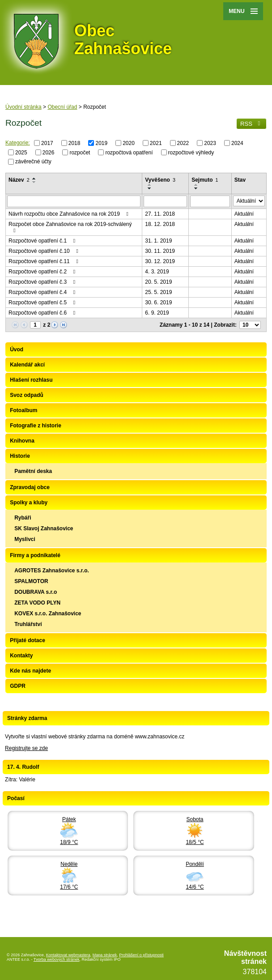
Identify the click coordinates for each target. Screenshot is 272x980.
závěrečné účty (33, 162)
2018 (74, 143)
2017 (47, 143)
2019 (101, 143)
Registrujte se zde (26, 748)
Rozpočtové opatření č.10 (45, 251)
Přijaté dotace (28, 640)
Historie (20, 456)
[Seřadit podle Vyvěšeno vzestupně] (150, 185)
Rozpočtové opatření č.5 (43, 303)
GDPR (18, 686)
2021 (156, 143)
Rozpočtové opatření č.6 (43, 313)
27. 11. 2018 (160, 214)
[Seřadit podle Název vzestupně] (34, 179)
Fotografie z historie (36, 426)
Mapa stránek (105, 955)
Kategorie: (18, 143)
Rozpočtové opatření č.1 (43, 241)
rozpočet (80, 152)
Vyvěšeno (160, 180)
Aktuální (244, 214)
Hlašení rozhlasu (31, 380)
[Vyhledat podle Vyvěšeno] (165, 201)
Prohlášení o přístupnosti (141, 955)
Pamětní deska (33, 471)
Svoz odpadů (27, 395)
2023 (210, 143)
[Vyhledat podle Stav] (249, 201)
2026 (49, 152)
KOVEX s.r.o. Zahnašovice (48, 614)
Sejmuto (205, 180)
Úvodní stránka (23, 107)
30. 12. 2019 (160, 261)
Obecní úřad (62, 107)
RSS (251, 124)
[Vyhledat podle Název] (74, 201)
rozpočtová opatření (129, 152)
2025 (21, 152)
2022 (183, 143)
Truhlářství (28, 624)
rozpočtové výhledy (191, 152)
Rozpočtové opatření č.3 (43, 282)
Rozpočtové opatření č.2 (43, 272)
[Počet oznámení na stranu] (250, 325)
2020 (129, 143)
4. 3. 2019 (157, 272)
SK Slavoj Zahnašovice (44, 528)
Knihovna (22, 441)
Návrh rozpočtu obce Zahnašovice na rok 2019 (70, 214)
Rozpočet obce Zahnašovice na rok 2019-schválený (70, 227)
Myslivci (25, 539)
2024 (237, 143)
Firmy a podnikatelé (35, 555)
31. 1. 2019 (158, 241)
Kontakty (21, 656)
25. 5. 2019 (158, 292)
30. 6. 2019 (158, 303)
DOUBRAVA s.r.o (36, 592)
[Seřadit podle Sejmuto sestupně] (196, 188)
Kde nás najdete (30, 671)
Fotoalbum (23, 410)
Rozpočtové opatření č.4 (43, 292)
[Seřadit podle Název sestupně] (34, 182)
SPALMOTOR (31, 581)
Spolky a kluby (29, 503)
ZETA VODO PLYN (37, 603)
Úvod (17, 349)
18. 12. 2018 (160, 224)
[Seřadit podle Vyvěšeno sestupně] (150, 188)
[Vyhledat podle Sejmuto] (210, 201)
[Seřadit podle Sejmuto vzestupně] (196, 185)
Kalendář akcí (27, 365)
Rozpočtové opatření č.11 (45, 261)
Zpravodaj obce (30, 487)
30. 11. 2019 (160, 251)
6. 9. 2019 (157, 313)
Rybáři (23, 518)
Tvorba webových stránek (57, 959)
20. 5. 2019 (158, 282)
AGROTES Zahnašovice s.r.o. (52, 571)
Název (19, 180)
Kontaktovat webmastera (68, 955)
